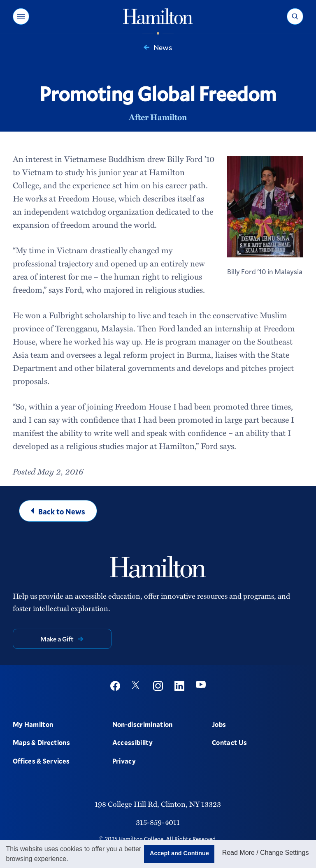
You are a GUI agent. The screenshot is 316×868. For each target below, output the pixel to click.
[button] (21, 16)
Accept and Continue (179, 853)
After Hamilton (158, 117)
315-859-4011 (158, 822)
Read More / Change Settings (266, 853)
